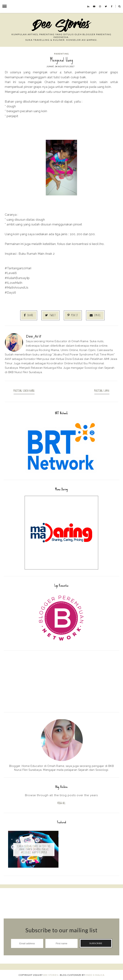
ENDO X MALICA (95, 975)
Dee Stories (51, 975)
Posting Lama (102, 391)
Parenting (61, 54)
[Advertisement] (61, 681)
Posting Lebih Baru (24, 391)
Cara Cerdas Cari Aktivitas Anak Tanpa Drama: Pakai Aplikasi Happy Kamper (34, 849)
